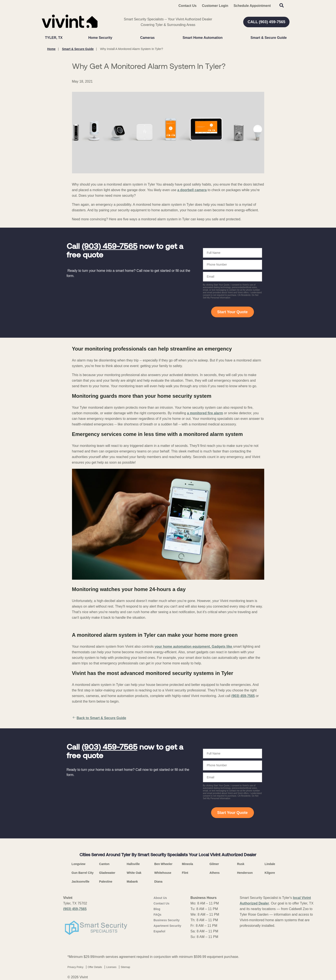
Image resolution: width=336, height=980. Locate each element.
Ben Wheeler (163, 864)
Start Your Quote (232, 312)
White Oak (134, 873)
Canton (104, 864)
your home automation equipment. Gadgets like (194, 647)
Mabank (132, 882)
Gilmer (214, 864)
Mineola (187, 864)
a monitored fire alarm (205, 413)
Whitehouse (163, 873)
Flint (185, 873)
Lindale (270, 864)
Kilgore (270, 873)
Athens (214, 873)
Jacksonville (80, 882)
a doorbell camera (192, 190)
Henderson (245, 873)
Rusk (241, 864)
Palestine (106, 882)
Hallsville (133, 864)
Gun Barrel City (83, 873)
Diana (158, 882)
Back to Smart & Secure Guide (99, 718)
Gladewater (107, 873)
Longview (79, 864)
